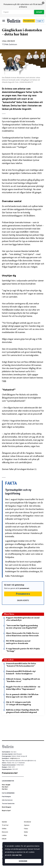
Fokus (26, 829)
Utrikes (4, 829)
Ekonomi (5, 832)
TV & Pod (5, 825)
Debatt (4, 839)
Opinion (27, 825)
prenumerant (25, 588)
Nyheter (4, 822)
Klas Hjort (5, 787)
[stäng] (43, 3)
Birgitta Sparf (6, 811)
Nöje (26, 835)
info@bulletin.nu (15, 758)
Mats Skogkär (6, 785)
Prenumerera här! (10, 773)
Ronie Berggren (7, 807)
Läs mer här (17, 855)
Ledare (4, 835)
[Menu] (4, 21)
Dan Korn (5, 789)
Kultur (26, 832)
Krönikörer (27, 822)
